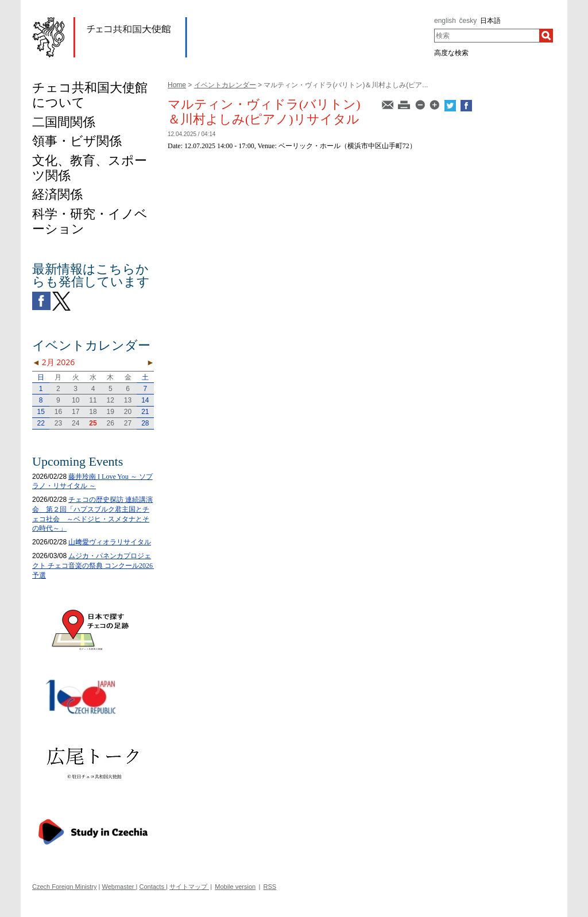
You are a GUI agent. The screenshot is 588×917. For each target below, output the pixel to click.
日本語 (490, 21)
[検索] (546, 36)
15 (40, 412)
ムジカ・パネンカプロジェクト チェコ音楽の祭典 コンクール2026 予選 (96, 566)
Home (177, 85)
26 (111, 423)
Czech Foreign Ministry (64, 887)
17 (76, 412)
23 (58, 423)
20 (128, 412)
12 (111, 400)
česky (468, 21)
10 (76, 400)
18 (93, 412)
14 (145, 400)
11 (93, 400)
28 (145, 423)
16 (58, 412)
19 (111, 412)
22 (40, 423)
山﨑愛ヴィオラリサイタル (110, 542)
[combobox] (487, 36)
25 (93, 423)
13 (128, 400)
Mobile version (235, 887)
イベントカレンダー (225, 85)
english (445, 21)
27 (128, 423)
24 (76, 423)
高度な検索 (451, 53)
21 (145, 412)
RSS (270, 887)
